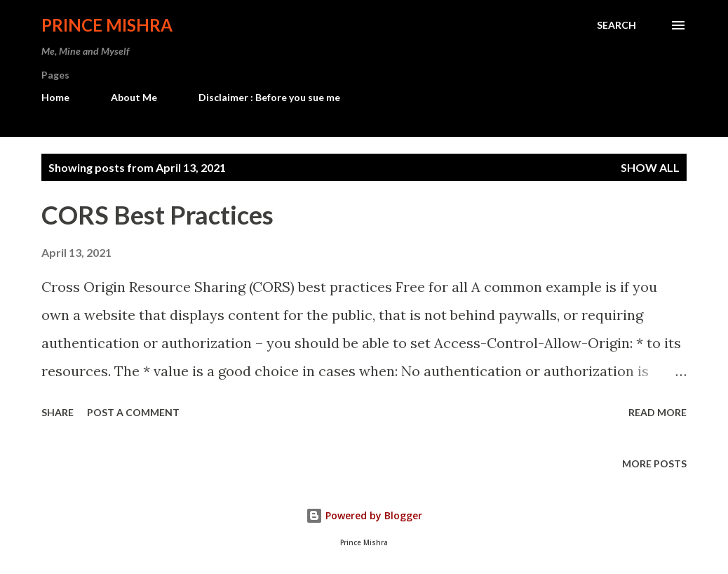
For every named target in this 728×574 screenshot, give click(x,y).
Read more (658, 412)
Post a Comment (133, 412)
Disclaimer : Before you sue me (269, 97)
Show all (650, 167)
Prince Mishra (107, 25)
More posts (654, 463)
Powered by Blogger (364, 515)
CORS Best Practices (157, 215)
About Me (134, 97)
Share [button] (58, 412)
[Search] (616, 25)
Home (55, 97)
